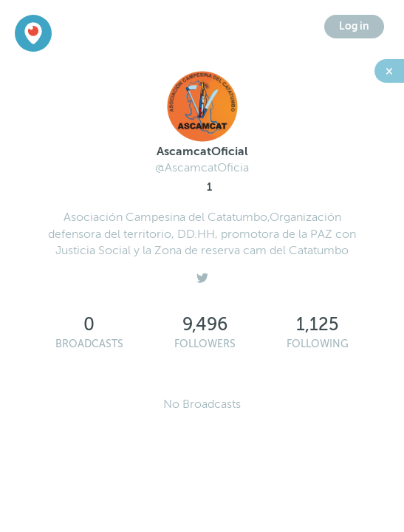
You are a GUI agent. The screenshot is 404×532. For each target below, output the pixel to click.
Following (318, 344)
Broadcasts (89, 344)
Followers (205, 344)
